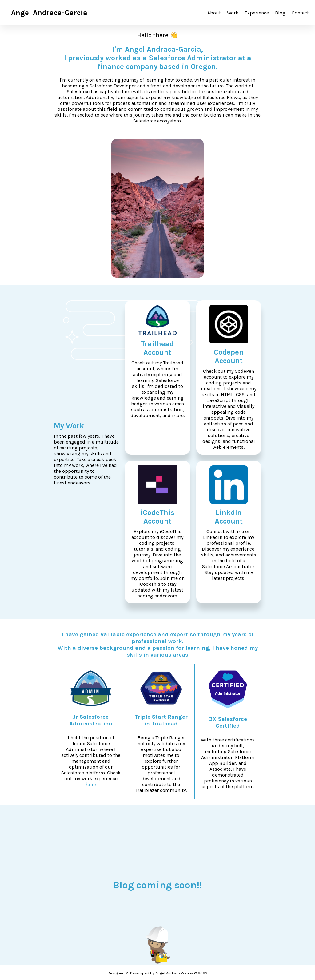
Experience (257, 13)
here (91, 785)
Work (233, 13)
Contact (300, 13)
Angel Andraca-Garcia (174, 973)
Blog (280, 13)
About (214, 13)
